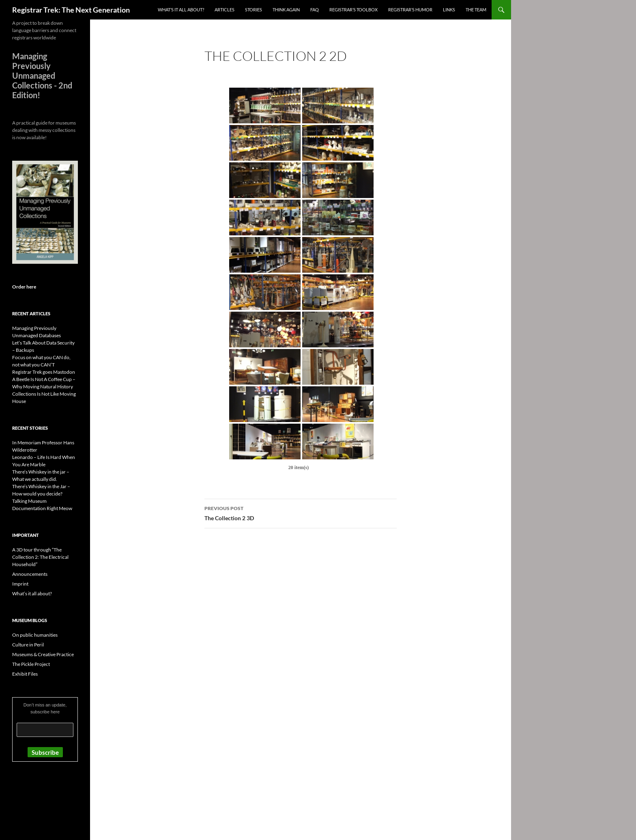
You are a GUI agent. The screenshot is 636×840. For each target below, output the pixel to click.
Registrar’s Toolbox (353, 10)
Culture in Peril (28, 645)
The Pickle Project (31, 664)
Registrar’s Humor (410, 10)
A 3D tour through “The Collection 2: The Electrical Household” (40, 557)
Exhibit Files (25, 674)
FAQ (315, 10)
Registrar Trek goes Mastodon (44, 372)
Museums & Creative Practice (43, 654)
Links (449, 10)
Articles (225, 10)
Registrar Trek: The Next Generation (71, 10)
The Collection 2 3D (301, 513)
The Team (476, 10)
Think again (286, 10)
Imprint (20, 584)
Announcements (30, 574)
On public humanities (35, 635)
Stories (254, 10)
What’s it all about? (181, 10)
